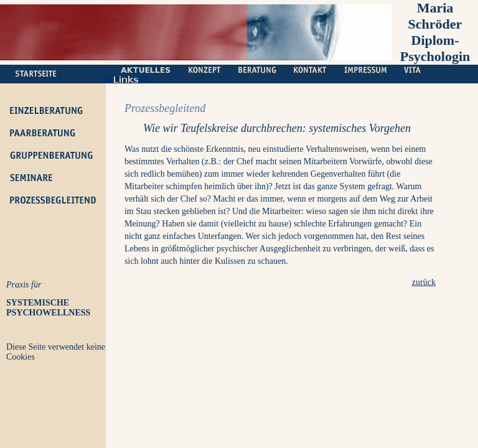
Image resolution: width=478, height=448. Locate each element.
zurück (424, 282)
